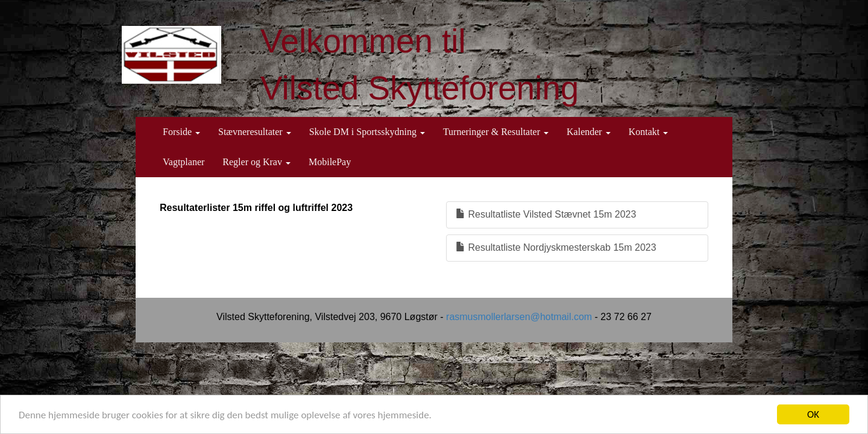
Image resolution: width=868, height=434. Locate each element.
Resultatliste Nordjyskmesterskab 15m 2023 (556, 247)
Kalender (589, 132)
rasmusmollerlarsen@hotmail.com (519, 317)
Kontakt (649, 132)
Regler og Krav (256, 162)
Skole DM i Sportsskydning (367, 132)
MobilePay (330, 162)
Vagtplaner (184, 162)
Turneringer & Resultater (496, 132)
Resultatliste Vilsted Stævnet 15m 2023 (546, 214)
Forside (181, 132)
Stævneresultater (255, 132)
